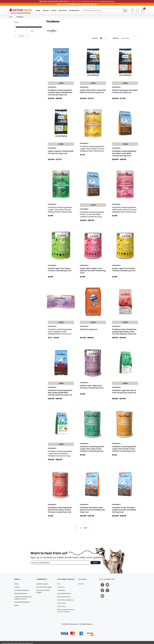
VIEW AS (95, 38)
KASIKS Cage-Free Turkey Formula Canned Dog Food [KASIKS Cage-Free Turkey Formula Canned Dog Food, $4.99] (60, 270)
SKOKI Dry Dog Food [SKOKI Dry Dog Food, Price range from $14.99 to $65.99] (88, 329)
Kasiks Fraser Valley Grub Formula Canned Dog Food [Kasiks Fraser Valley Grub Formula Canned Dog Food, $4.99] (92, 387)
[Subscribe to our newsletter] (60, 563)
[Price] (29, 22)
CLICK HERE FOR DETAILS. (106, 1)
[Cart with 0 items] (143, 11)
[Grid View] (101, 38)
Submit (96, 563)
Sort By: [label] (116, 38)
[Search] (105, 11)
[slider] (15, 27)
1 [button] (77, 528)
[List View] (105, 38)
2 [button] (81, 528)
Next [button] (87, 528)
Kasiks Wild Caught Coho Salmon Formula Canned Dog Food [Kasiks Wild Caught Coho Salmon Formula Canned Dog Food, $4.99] (93, 271)
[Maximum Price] (37, 31)
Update (21, 36)
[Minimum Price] (21, 31)
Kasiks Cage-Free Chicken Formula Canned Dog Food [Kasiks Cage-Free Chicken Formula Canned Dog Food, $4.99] (124, 270)
